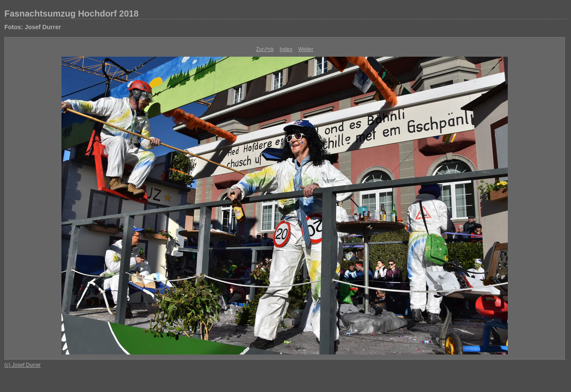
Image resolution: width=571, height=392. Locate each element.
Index (286, 49)
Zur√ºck (265, 49)
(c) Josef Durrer (22, 365)
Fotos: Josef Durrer (33, 27)
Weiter (306, 49)
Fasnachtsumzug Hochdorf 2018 (71, 14)
